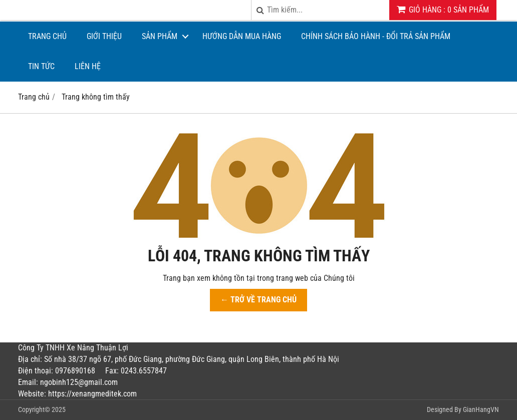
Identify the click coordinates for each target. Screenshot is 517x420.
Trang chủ (47, 36)
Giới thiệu (104, 36)
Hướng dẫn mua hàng (242, 36)
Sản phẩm (160, 36)
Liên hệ (88, 66)
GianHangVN (481, 409)
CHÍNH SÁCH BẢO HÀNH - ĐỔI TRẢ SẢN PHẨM (376, 36)
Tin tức (41, 66)
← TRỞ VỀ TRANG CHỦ (258, 300)
